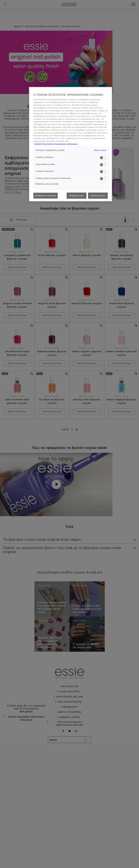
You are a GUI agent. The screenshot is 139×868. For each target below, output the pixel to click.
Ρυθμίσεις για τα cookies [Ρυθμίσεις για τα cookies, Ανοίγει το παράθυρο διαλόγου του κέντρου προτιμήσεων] (47, 184)
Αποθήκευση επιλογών (46, 196)
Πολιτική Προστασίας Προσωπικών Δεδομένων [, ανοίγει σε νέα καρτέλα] (56, 144)
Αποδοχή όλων (98, 196)
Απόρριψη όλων (76, 196)
